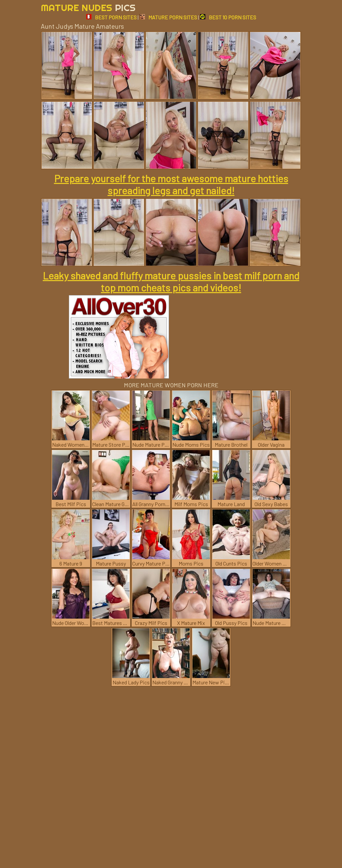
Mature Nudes (88, 8)
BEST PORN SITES (111, 17)
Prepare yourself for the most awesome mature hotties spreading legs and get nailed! (171, 184)
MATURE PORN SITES (168, 17)
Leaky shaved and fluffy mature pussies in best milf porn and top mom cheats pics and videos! (171, 281)
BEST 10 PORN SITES (228, 17)
